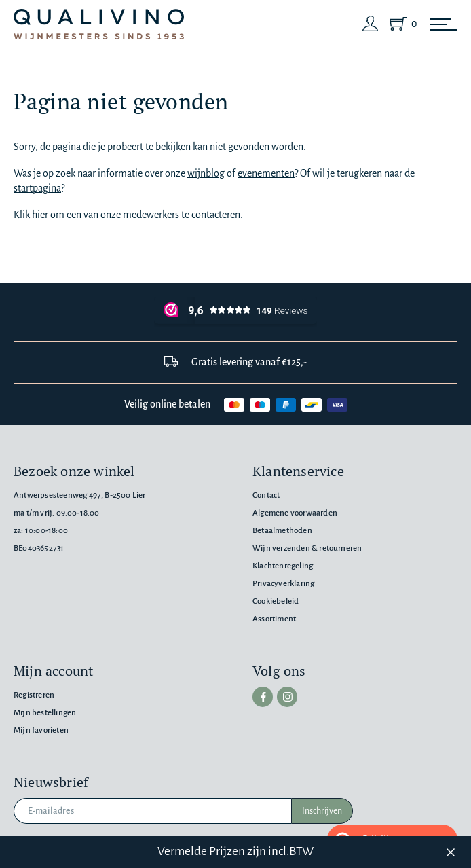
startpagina (37, 188)
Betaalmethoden (282, 531)
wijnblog (206, 173)
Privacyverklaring (283, 584)
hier (40, 215)
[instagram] (287, 697)
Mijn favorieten (41, 730)
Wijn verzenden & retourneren (307, 548)
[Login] (371, 24)
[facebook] (263, 697)
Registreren (34, 695)
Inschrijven (322, 811)
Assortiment (274, 619)
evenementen (266, 173)
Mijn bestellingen (45, 713)
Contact (266, 495)
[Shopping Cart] (400, 24)
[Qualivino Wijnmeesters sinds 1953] (99, 24)
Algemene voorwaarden (295, 513)
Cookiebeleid (276, 601)
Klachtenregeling (283, 566)
